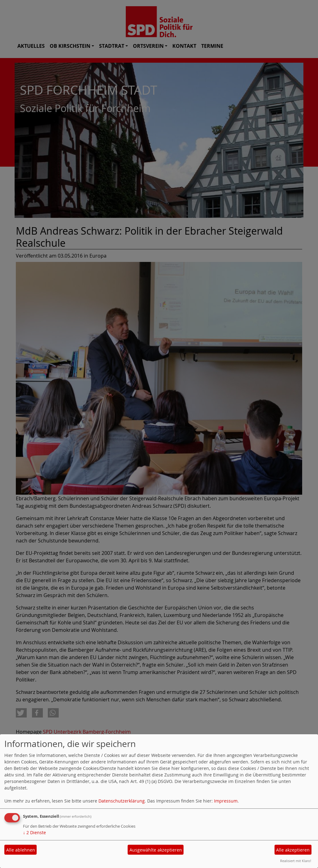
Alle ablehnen (21, 850)
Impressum (226, 801)
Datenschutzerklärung (122, 801)
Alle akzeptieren (293, 850)
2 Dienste (34, 832)
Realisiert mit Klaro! (296, 861)
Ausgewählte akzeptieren (156, 850)
